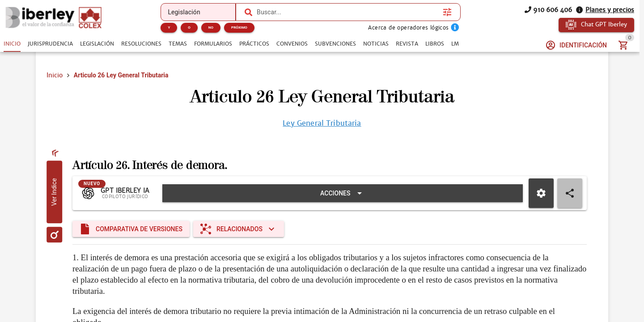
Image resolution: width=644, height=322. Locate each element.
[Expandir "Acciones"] (343, 193)
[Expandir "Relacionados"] (239, 229)
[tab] (12, 44)
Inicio (55, 75)
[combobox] (347, 12)
